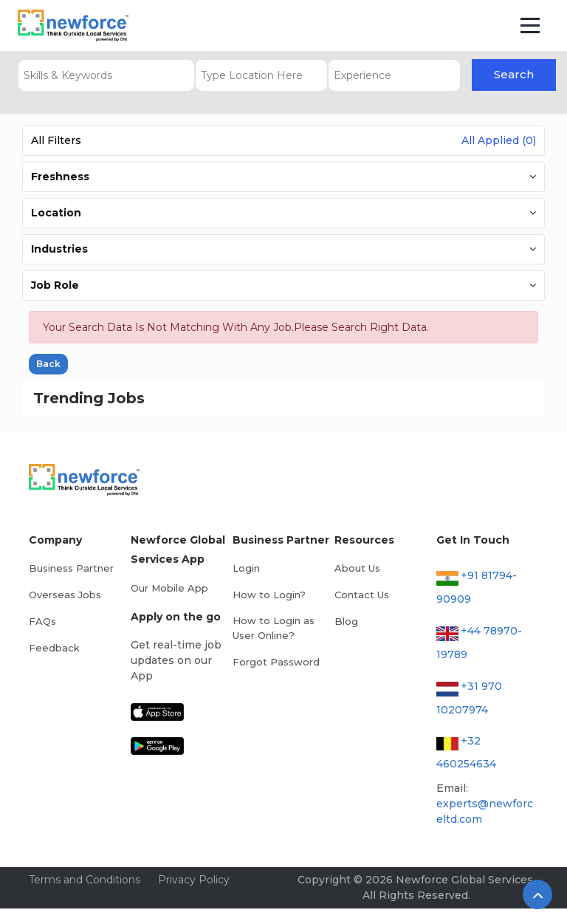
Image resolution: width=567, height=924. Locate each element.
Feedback (54, 648)
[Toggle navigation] (530, 26)
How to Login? (269, 595)
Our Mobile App (169, 588)
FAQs (42, 621)
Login (246, 568)
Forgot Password (276, 662)
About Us (357, 568)
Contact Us (362, 595)
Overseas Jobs (65, 595)
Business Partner (71, 568)
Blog (346, 621)
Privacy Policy (194, 880)
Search (514, 74)
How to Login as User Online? (274, 628)
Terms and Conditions (85, 880)
